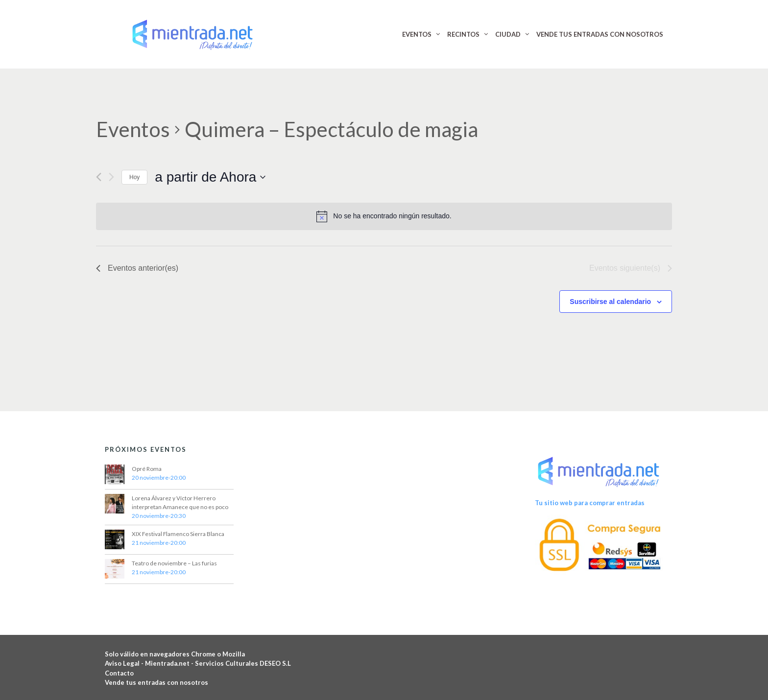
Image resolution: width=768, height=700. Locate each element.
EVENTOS (417, 34)
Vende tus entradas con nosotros (156, 682)
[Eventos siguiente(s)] (111, 177)
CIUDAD (508, 34)
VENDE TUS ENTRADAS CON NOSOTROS (600, 34)
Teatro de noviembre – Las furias (174, 563)
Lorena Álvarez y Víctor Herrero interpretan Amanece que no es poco (180, 502)
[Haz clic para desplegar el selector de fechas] (210, 177)
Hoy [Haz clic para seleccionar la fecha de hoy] (134, 177)
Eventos (133, 129)
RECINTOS (463, 34)
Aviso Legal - (125, 663)
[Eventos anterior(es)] (99, 177)
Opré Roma (147, 469)
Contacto (119, 673)
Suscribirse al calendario (610, 302)
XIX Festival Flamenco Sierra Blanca (178, 534)
